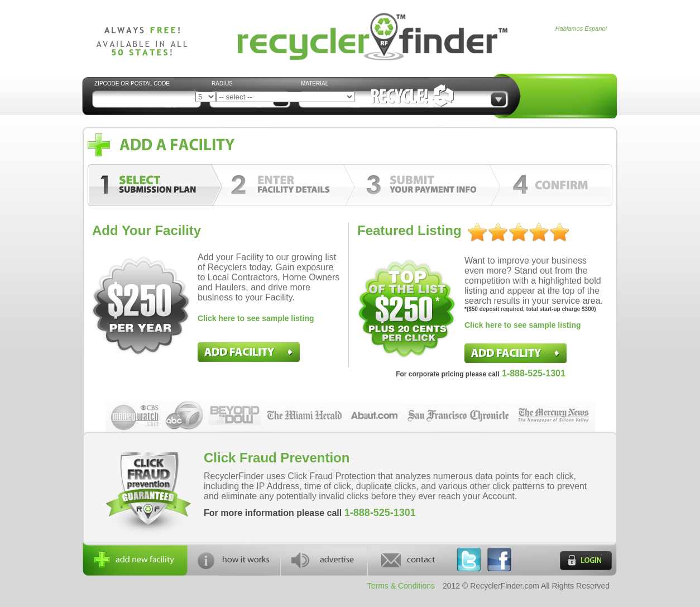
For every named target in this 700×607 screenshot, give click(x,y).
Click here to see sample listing (256, 318)
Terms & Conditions (401, 586)
